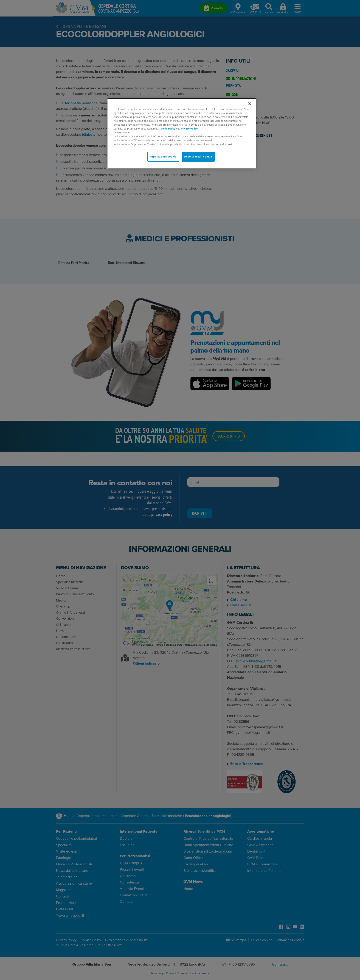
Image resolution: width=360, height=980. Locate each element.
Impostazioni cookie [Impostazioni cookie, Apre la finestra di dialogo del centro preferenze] (163, 157)
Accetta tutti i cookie (198, 157)
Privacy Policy (189, 129)
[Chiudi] (250, 104)
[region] (182, 134)
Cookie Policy (167, 129)
